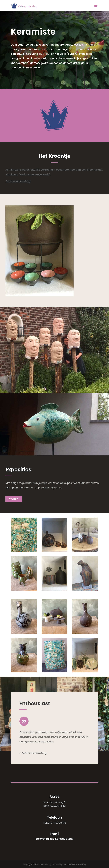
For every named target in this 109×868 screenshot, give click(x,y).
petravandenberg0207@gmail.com (54, 839)
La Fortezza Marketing (75, 864)
